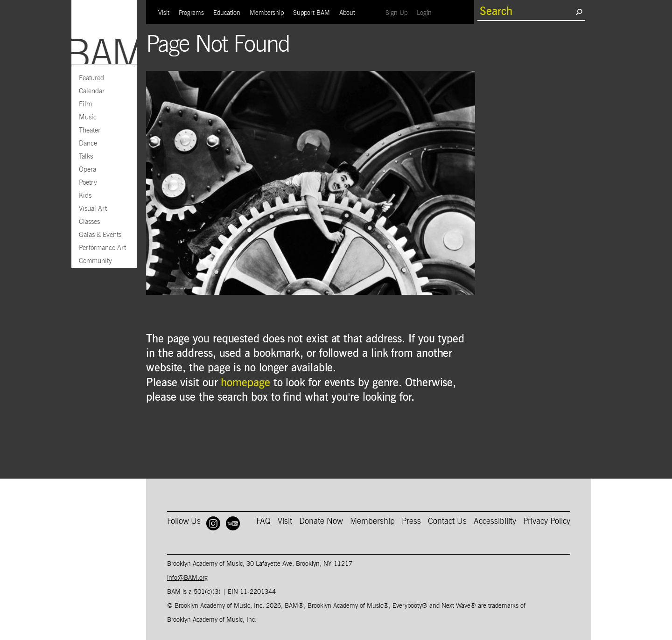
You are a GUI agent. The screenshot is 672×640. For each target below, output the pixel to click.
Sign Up (399, 13)
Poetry (88, 183)
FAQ (263, 522)
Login (427, 13)
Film (85, 104)
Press (411, 522)
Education (227, 13)
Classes (89, 222)
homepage (245, 383)
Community (95, 261)
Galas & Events (100, 235)
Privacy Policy (547, 522)
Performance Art (102, 248)
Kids (85, 196)
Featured (91, 78)
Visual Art (93, 209)
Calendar (92, 91)
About (347, 13)
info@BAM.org (187, 578)
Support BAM (311, 13)
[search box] (526, 12)
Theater (90, 130)
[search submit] (579, 12)
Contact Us (447, 522)
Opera (87, 170)
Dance (88, 143)
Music (88, 117)
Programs (191, 13)
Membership (267, 13)
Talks (86, 157)
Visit (164, 13)
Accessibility (495, 522)
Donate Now (321, 522)
